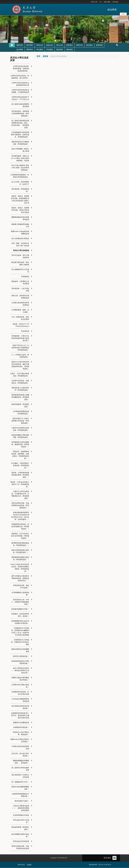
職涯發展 (60, 50)
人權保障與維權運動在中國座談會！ (20, 795)
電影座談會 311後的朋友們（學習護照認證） (20, 389)
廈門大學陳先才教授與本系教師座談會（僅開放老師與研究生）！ (20, 578)
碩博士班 (79, 45)
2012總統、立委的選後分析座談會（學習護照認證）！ (20, 466)
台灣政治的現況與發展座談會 (20, 748)
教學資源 (99, 45)
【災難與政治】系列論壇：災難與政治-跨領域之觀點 (20, 642)
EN (100, 2)
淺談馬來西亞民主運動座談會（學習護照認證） (20, 143)
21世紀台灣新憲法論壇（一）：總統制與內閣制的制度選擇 (20, 808)
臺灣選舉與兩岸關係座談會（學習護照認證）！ (20, 544)
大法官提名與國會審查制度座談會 (20, 700)
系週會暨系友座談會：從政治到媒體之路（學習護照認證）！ (20, 527)
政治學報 (20, 50)
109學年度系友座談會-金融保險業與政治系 (20, 84)
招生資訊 (89, 45)
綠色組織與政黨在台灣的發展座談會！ (20, 662)
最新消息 (20, 45)
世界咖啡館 (25, 277)
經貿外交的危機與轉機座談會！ (20, 788)
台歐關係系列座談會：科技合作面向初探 (20, 693)
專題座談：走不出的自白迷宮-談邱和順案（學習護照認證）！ (20, 536)
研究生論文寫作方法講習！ (21, 821)
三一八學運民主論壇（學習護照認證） (20, 356)
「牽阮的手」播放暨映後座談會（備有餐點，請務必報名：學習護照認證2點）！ (20, 455)
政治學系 (112, 10)
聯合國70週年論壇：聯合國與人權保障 (20, 264)
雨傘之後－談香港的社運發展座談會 (20, 297)
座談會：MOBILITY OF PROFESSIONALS (21, 325)
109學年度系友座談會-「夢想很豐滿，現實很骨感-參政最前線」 (20, 69)
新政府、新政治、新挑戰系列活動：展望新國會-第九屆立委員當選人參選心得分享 (20, 200)
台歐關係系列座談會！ (21, 727)
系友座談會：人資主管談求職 (20, 290)
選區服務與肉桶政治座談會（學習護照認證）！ (20, 558)
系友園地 (50, 50)
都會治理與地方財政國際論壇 (20, 650)
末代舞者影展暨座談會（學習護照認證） (21, 413)
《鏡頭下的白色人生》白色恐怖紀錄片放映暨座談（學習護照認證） (20, 348)
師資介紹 (50, 45)
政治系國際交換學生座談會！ (20, 835)
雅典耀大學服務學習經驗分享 (20, 226)
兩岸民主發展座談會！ (21, 656)
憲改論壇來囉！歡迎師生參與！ (20, 828)
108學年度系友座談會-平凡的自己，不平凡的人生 (20, 98)
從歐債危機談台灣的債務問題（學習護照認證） (20, 436)
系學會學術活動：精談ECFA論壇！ (21, 587)
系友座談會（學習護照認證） (20, 190)
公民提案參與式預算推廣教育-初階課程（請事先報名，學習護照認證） (20, 135)
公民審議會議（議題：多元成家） (20, 311)
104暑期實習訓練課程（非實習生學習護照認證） (20, 176)
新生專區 (30, 45)
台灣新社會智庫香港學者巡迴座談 (20, 304)
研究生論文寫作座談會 (21, 841)
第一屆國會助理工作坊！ (20, 782)
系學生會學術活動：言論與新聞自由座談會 (20, 847)
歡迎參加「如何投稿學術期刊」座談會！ (20, 615)
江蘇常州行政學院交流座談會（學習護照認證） (20, 429)
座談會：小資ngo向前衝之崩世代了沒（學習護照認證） (20, 484)
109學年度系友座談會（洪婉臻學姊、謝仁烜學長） (20, 77)
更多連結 (115, 2)
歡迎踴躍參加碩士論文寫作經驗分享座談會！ (20, 622)
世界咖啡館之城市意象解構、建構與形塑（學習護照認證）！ (20, 444)
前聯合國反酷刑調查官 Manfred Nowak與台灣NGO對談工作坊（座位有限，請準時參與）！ (20, 516)
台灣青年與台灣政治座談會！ (20, 686)
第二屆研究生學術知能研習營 (20, 769)
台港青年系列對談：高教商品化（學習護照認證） (20, 382)
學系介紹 (40, 45)
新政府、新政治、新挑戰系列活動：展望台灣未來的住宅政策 (20, 210)
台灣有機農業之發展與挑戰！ (20, 594)
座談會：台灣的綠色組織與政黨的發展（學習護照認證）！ (20, 475)
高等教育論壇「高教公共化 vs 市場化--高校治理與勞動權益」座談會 (20, 158)
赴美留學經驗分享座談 (21, 815)
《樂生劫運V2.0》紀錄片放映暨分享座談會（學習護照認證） (20, 421)
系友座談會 (25, 331)
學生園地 (40, 50)
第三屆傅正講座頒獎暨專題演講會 (20, 105)
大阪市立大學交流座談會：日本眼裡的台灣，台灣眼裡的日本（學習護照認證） (20, 495)
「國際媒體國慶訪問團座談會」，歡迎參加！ (20, 762)
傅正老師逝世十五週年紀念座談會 (20, 776)
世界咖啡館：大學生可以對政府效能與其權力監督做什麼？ (20, 338)
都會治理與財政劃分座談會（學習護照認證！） (20, 551)
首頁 (38, 56)
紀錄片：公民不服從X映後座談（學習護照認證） (20, 375)
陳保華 (29, 865)
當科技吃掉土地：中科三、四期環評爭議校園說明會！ (20, 602)
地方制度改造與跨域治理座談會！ (20, 707)
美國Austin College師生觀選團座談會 (20, 233)
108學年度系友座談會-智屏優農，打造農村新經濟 (20, 91)
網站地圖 (107, 2)
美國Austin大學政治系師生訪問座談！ (20, 741)
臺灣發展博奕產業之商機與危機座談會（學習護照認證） (20, 397)
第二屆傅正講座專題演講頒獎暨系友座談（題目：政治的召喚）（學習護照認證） (20, 124)
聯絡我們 (69, 50)
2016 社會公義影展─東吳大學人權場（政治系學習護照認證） (20, 168)
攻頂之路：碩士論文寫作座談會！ (20, 755)
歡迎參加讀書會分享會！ (20, 609)
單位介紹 (60, 45)
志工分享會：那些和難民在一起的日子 (20, 183)
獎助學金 (30, 50)
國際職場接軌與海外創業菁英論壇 (20, 218)
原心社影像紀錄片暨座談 (20, 239)
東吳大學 (94, 2)
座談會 (45, 56)
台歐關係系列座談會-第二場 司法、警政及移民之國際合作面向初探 (20, 716)
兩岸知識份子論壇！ (22, 801)
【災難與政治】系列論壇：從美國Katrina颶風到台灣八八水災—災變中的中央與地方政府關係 (20, 632)
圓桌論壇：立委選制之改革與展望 (20, 283)
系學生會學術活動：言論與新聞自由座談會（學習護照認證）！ (20, 505)
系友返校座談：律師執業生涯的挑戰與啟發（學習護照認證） (20, 114)
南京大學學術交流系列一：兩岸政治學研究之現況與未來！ (20, 671)
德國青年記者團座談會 (21, 723)
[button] (2, 29)
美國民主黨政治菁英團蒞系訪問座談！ (20, 679)
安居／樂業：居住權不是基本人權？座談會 (20, 245)
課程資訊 (69, 45)
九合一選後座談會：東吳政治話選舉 (20, 318)
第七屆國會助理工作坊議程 (20, 271)
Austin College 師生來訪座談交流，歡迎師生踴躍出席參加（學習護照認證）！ (20, 568)
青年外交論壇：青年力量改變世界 (20, 256)
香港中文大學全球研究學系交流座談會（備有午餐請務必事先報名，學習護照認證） (20, 365)
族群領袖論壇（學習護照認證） (20, 406)
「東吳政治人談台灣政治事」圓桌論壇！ (20, 733)
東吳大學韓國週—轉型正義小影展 (20, 150)
